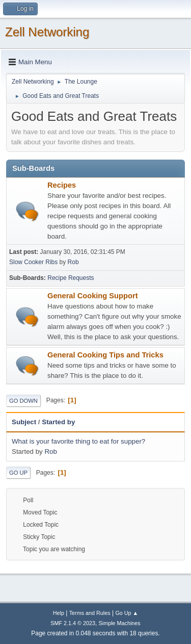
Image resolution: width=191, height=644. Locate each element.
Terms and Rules (90, 613)
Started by (58, 422)
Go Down (23, 401)
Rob (73, 262)
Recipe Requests (71, 278)
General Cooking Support (93, 296)
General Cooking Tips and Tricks (105, 355)
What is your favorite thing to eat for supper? (78, 441)
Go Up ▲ (127, 613)
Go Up (18, 473)
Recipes (62, 185)
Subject (24, 422)
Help (59, 613)
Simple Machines (120, 623)
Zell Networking (47, 32)
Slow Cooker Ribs (33, 262)
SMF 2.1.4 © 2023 (73, 623)
